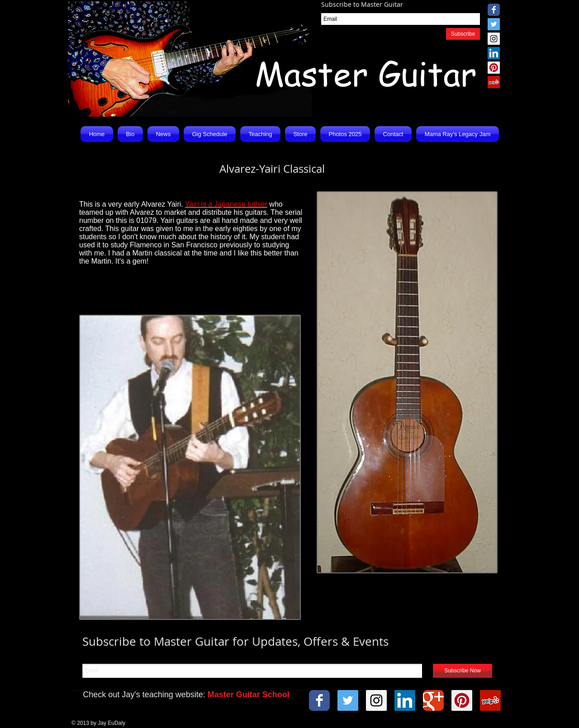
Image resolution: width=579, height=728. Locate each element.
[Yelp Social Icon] (494, 82)
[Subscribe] (463, 34)
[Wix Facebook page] (494, 10)
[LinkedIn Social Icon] (494, 53)
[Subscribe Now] (463, 671)
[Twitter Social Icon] (494, 24)
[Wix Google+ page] (433, 700)
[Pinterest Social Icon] (494, 68)
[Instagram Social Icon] (494, 39)
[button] (163, 134)
